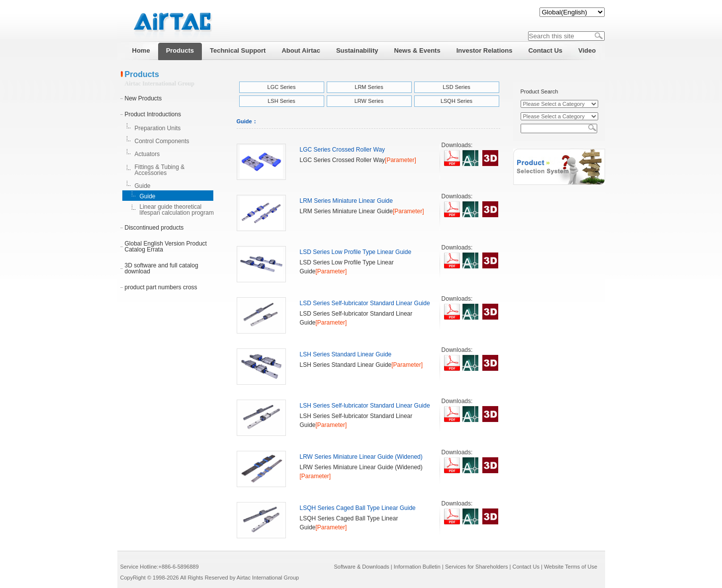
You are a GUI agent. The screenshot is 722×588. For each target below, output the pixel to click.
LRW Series (369, 101)
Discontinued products (154, 228)
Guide (143, 186)
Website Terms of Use (571, 567)
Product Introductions (153, 114)
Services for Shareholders (477, 567)
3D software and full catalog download (162, 268)
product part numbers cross (161, 287)
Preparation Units (158, 128)
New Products (143, 98)
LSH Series (281, 101)
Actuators (147, 154)
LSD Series (456, 87)
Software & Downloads (362, 567)
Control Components (162, 141)
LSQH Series (456, 101)
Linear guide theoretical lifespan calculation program (177, 210)
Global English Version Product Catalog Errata (166, 247)
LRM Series (369, 87)
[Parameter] (401, 160)
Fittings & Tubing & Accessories (160, 170)
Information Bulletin (417, 567)
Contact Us (526, 567)
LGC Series (282, 87)
